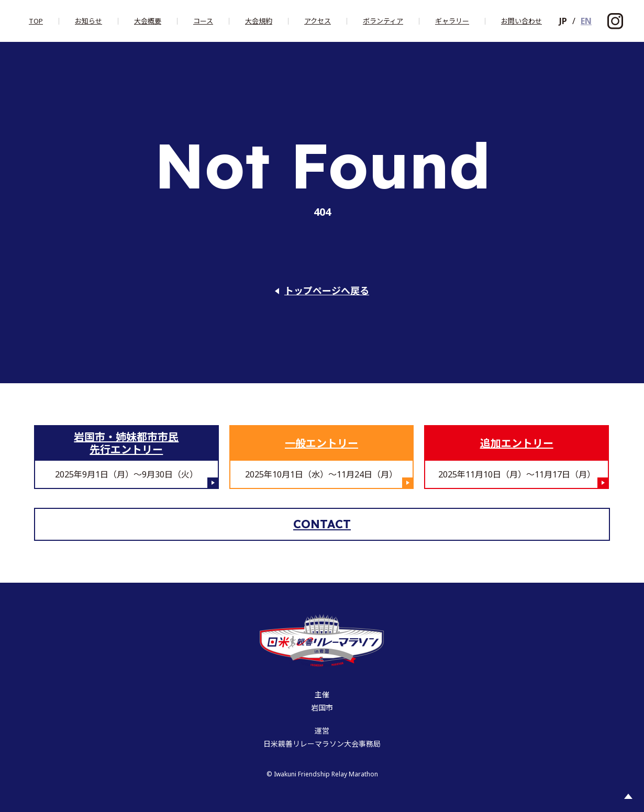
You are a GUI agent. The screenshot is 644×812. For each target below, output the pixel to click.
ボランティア (383, 21)
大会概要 (148, 21)
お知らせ (88, 21)
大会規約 (259, 21)
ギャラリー (452, 21)
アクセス (318, 21)
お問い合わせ (521, 21)
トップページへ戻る (327, 291)
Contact (322, 524)
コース (203, 21)
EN (586, 21)
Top (36, 21)
